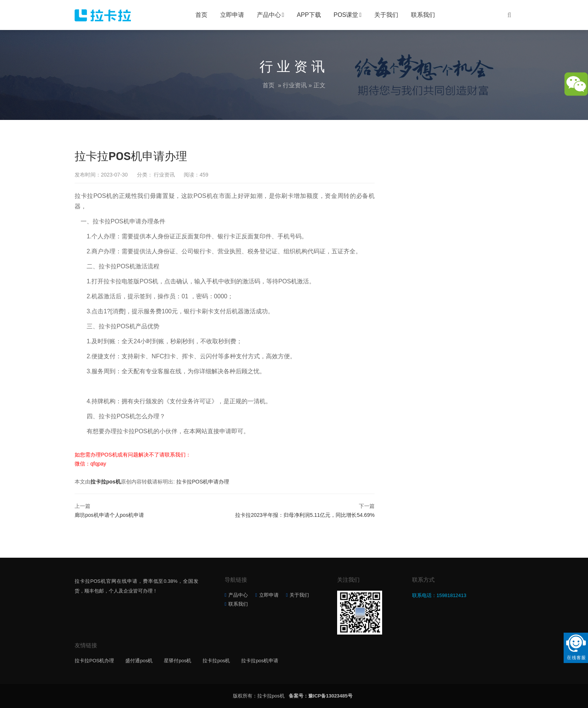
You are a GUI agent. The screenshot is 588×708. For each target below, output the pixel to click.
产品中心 (269, 15)
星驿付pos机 (178, 661)
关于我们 (386, 15)
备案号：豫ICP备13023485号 (321, 696)
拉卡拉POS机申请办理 (203, 482)
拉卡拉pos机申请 (260, 661)
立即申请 (232, 15)
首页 (201, 15)
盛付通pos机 (139, 661)
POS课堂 (346, 15)
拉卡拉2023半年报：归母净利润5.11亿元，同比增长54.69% (305, 515)
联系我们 (423, 15)
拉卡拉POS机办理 (94, 661)
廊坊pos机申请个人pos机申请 (109, 515)
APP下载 (309, 15)
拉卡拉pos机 (106, 482)
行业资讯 (295, 85)
